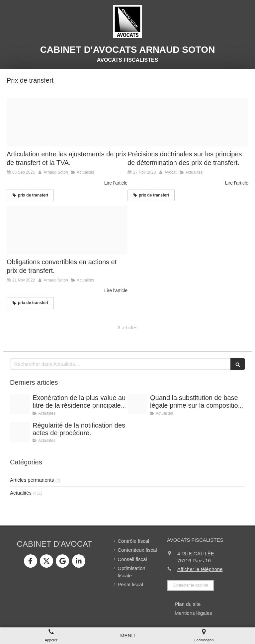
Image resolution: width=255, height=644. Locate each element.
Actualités (21, 493)
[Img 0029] (67, 230)
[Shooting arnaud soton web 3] (20, 404)
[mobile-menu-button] (127, 636)
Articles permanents (32, 480)
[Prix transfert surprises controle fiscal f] (67, 122)
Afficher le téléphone (200, 569)
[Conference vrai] (20, 432)
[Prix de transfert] (188, 122)
